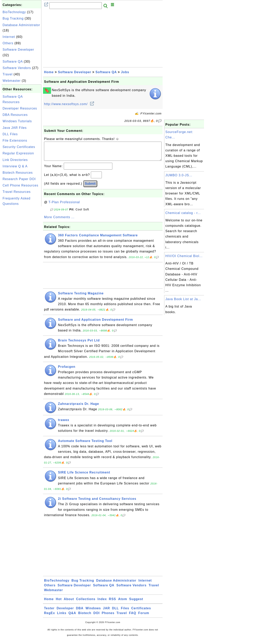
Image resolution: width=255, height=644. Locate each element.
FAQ (133, 617)
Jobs (125, 72)
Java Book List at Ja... (183, 299)
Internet (9, 37)
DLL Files (10, 134)
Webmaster (12, 81)
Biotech (85, 617)
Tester (49, 612)
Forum (144, 617)
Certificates (141, 612)
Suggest (136, 603)
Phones (108, 617)
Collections (86, 603)
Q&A (72, 617)
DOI (97, 617)
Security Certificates (19, 147)
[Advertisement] (22, 267)
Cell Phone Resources (20, 185)
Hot (59, 603)
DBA (80, 612)
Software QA (13, 62)
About (69, 603)
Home (49, 72)
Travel (8, 74)
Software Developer (18, 50)
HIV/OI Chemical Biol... (184, 256)
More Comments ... (59, 221)
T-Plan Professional (64, 206)
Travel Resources (17, 192)
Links (62, 617)
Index (102, 603)
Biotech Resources (18, 173)
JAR (106, 612)
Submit (90, 188)
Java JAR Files (15, 128)
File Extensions (15, 141)
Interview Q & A (15, 166)
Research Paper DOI (19, 179)
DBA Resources (15, 115)
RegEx (50, 617)
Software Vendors (17, 68)
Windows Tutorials (17, 121)
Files (125, 612)
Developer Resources (20, 108)
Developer (65, 612)
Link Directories (15, 160)
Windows (93, 612)
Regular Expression (18, 153)
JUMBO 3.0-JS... (179, 175)
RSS (113, 603)
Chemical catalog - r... (183, 213)
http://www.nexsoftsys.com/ (69, 104)
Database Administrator (21, 25)
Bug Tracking (13, 18)
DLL (115, 612)
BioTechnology (14, 12)
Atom (123, 603)
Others (8, 43)
